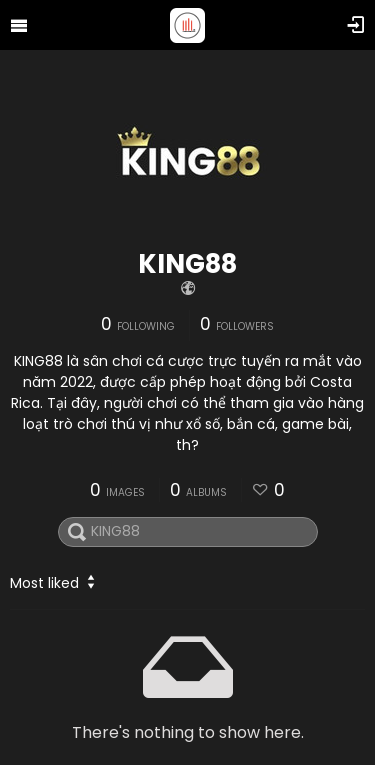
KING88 (187, 264)
